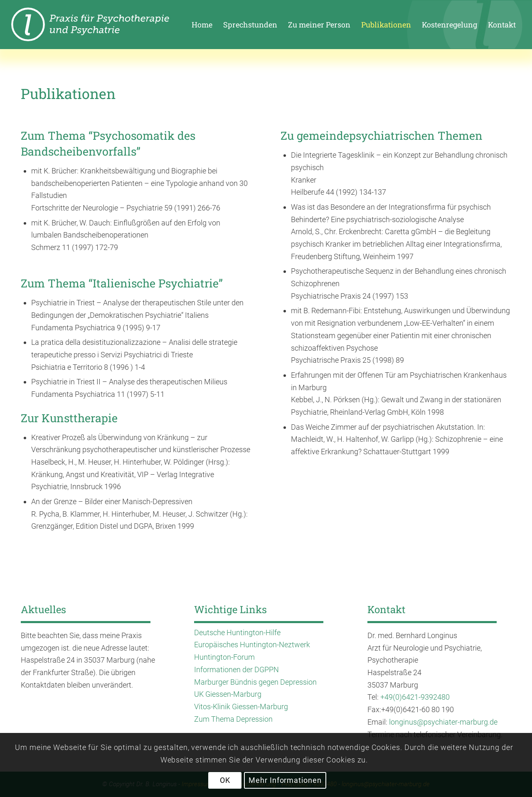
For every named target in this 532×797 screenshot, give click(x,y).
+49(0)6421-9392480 (415, 697)
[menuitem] (202, 25)
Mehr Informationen (285, 780)
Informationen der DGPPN (236, 670)
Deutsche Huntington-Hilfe (237, 632)
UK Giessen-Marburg (228, 694)
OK (225, 780)
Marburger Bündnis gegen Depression (255, 682)
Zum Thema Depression (233, 719)
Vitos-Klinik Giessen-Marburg (241, 707)
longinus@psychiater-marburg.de (443, 722)
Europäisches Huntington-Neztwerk (252, 645)
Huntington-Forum (224, 657)
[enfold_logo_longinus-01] (105, 25)
